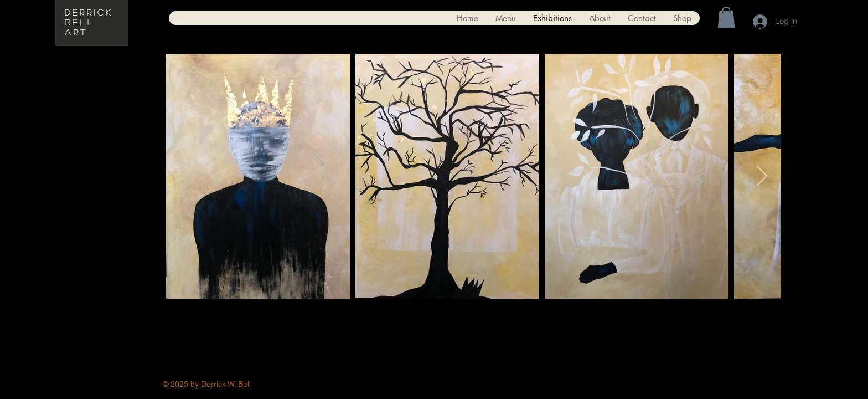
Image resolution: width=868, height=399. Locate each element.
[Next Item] (762, 177)
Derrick (89, 12)
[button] (726, 17)
